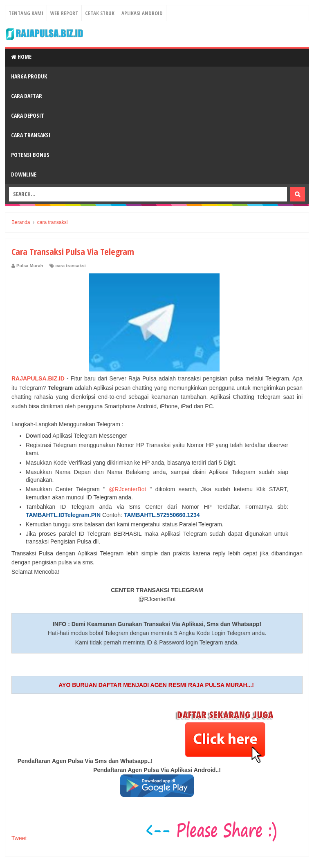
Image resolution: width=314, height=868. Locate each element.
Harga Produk (29, 76)
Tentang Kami (26, 13)
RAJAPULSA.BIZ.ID (38, 378)
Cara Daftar (27, 96)
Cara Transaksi (31, 135)
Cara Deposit (28, 115)
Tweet (19, 838)
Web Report (64, 13)
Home (21, 57)
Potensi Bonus (30, 155)
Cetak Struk (100, 13)
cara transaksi (71, 266)
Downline (24, 174)
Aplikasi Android (142, 13)
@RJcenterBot (127, 489)
